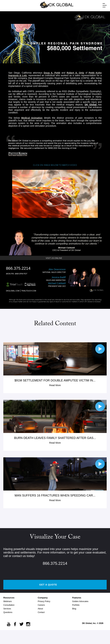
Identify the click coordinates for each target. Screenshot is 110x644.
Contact (41, 612)
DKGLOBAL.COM (13, 291)
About (40, 609)
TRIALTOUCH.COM (29, 291)
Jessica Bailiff (59, 277)
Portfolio (76, 605)
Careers (41, 605)
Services (7, 609)
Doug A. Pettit (52, 73)
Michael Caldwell (57, 283)
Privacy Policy (44, 601)
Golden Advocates (80, 601)
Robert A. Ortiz (75, 73)
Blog (74, 609)
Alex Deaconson (57, 269)
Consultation (9, 605)
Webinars (7, 601)
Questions (8, 612)
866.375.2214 (55, 563)
